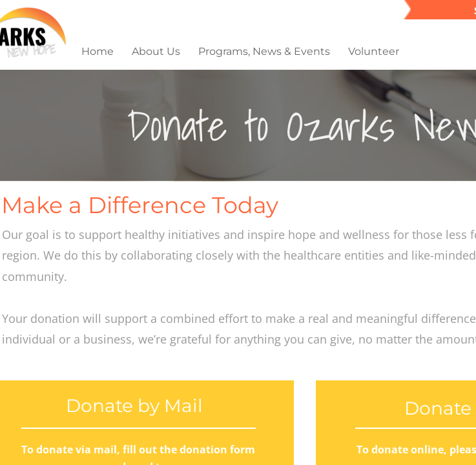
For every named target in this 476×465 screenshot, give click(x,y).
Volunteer (374, 51)
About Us (156, 51)
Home (98, 51)
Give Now (442, 51)
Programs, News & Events (264, 51)
